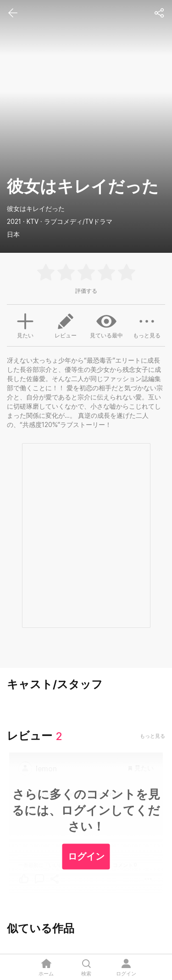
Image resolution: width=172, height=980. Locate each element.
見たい (25, 325)
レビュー (66, 325)
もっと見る (147, 325)
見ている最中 (106, 325)
